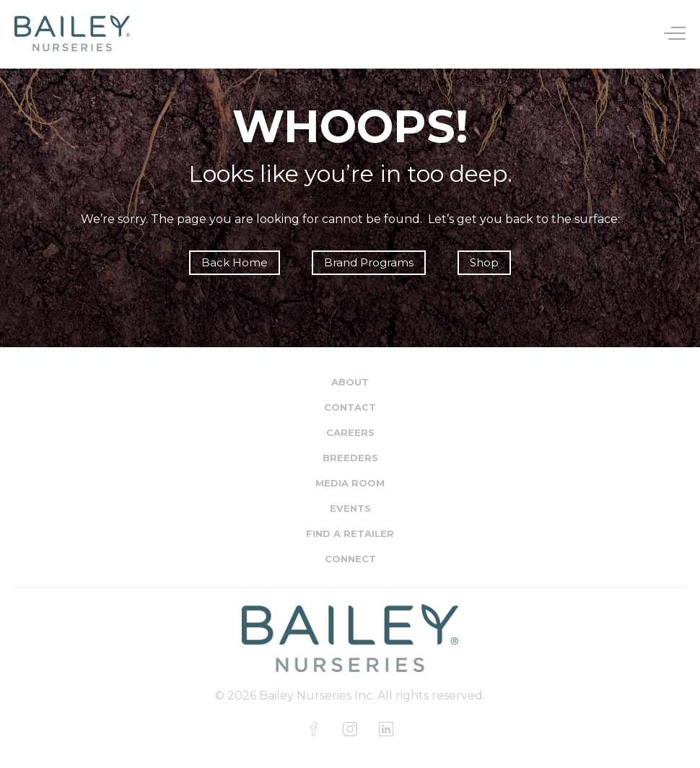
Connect (350, 559)
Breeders (350, 458)
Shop (484, 262)
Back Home (235, 262)
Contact (350, 407)
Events (350, 508)
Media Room (350, 483)
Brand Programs (369, 262)
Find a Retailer (350, 533)
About (350, 382)
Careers (350, 432)
